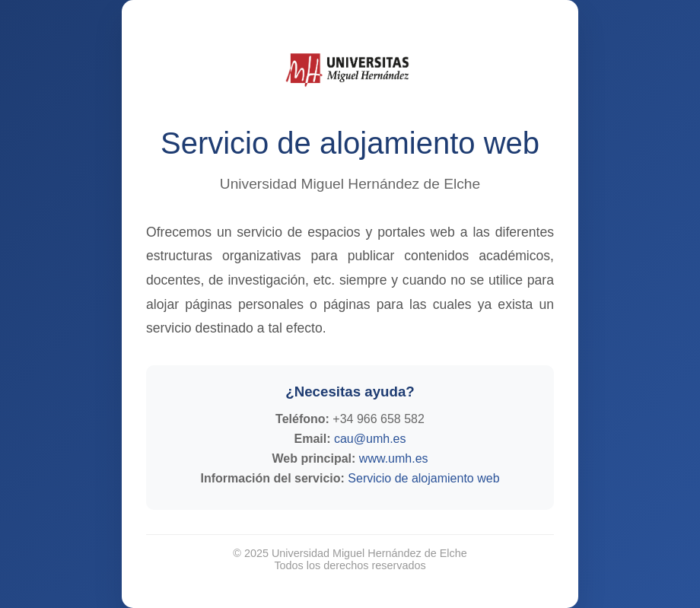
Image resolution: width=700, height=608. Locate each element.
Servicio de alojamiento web (423, 478)
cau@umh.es (370, 439)
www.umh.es (394, 458)
